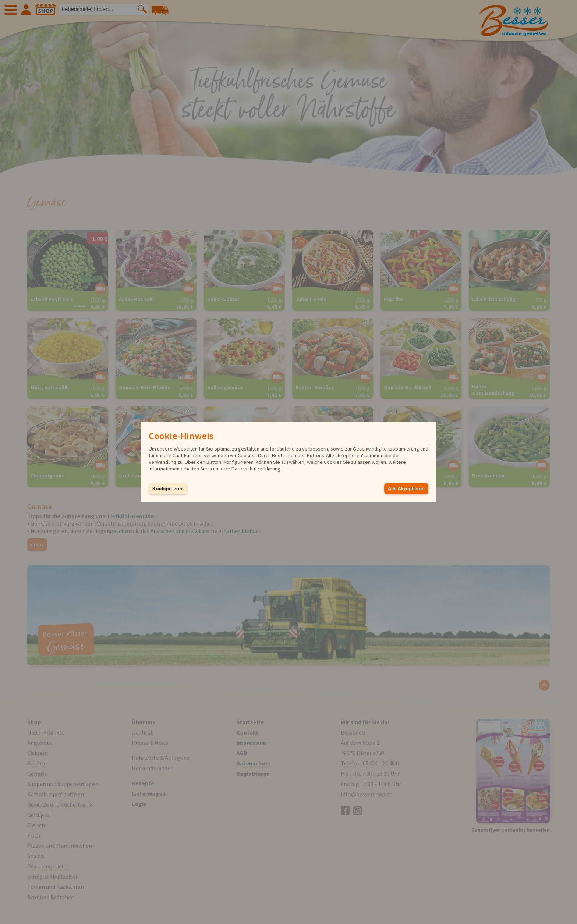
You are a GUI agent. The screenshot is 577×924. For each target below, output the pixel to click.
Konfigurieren (168, 489)
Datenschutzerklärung (256, 469)
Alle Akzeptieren (406, 489)
